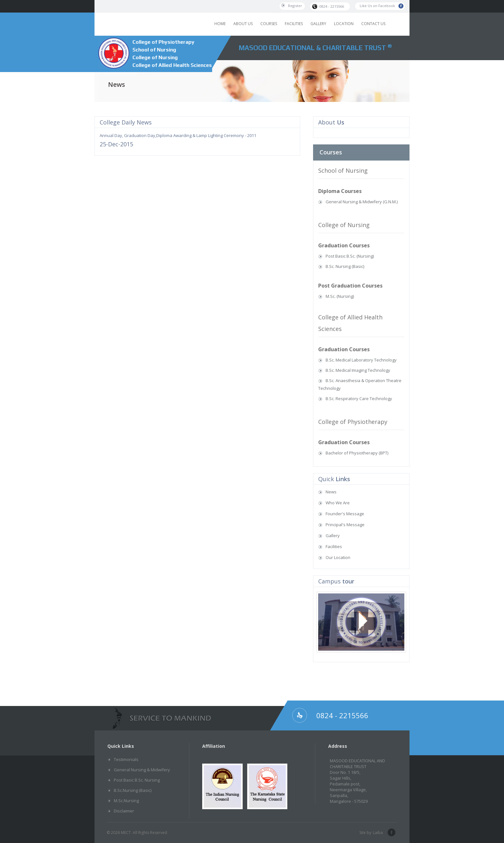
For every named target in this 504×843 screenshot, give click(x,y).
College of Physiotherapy (163, 42)
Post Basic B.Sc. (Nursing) (350, 256)
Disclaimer (124, 811)
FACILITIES (294, 24)
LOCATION (344, 24)
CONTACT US (373, 24)
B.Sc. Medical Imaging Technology (358, 370)
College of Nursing (155, 57)
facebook (391, 833)
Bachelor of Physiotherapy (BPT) (357, 453)
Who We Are (338, 503)
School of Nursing (154, 50)
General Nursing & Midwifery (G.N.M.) (362, 202)
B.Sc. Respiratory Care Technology (359, 399)
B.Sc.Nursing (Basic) (133, 790)
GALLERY (318, 24)
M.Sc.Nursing (126, 801)
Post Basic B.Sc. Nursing (137, 780)
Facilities (334, 546)
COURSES (269, 24)
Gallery (333, 536)
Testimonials (126, 759)
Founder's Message (345, 514)
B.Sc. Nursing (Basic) (345, 266)
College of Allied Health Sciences (172, 65)
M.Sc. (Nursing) (340, 296)
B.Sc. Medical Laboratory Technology (361, 360)
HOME (220, 24)
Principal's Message (345, 525)
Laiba (378, 833)
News (331, 492)
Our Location (338, 557)
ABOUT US (243, 24)
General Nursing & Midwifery (142, 770)
